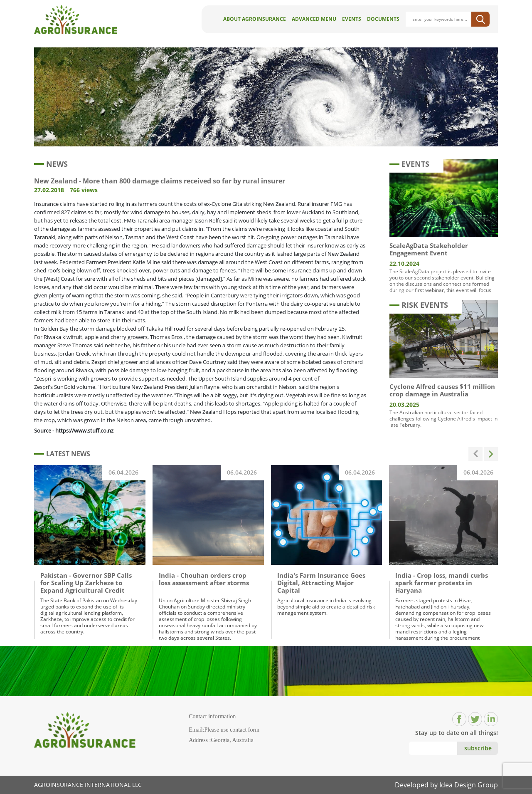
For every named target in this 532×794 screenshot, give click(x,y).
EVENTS (409, 164)
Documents (383, 19)
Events (352, 19)
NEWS (51, 164)
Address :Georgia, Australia (221, 740)
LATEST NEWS (62, 454)
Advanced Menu (314, 19)
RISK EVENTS (419, 305)
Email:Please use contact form (224, 730)
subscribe (478, 748)
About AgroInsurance (255, 19)
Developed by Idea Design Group (446, 785)
